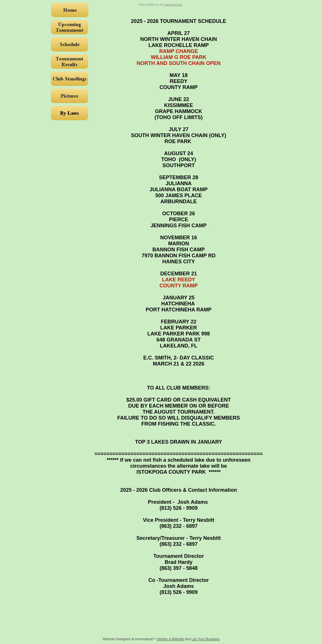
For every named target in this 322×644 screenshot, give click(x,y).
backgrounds (173, 5)
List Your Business (206, 639)
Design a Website (170, 639)
